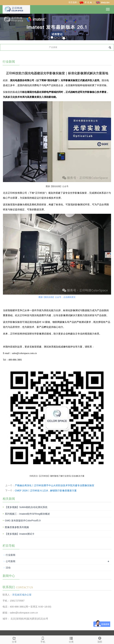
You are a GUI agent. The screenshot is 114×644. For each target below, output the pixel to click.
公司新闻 (10, 561)
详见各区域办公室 (22, 595)
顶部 (100, 639)
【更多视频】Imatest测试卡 (20, 534)
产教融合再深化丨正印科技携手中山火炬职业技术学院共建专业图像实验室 (55, 485)
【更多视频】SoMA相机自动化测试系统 (26, 507)
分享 (14, 639)
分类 (71, 639)
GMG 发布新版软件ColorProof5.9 (23, 521)
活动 (8, 568)
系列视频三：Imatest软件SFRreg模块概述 (27, 514)
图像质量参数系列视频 (17, 527)
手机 (43, 639)
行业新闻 (10, 555)
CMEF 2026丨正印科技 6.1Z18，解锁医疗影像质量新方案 (46, 491)
